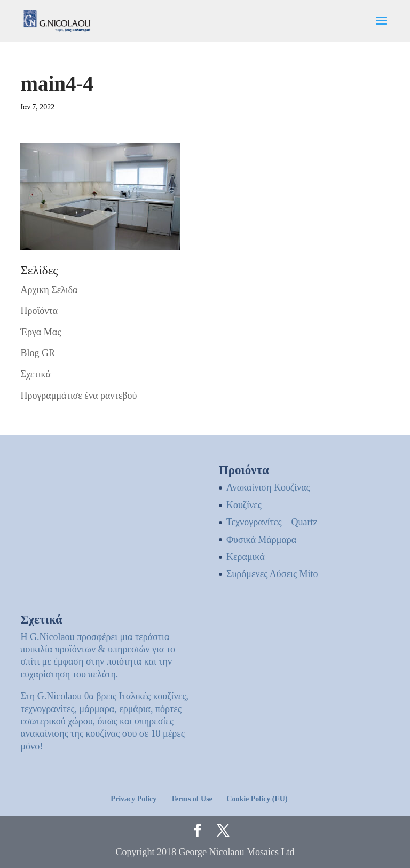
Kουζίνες (244, 505)
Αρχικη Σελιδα (49, 290)
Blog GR (38, 353)
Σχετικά (35, 374)
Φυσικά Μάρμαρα (261, 540)
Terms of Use (192, 799)
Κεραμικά (246, 557)
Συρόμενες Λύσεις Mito (272, 574)
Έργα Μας (41, 332)
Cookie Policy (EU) (257, 799)
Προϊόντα (39, 311)
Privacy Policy (133, 799)
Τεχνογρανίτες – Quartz (272, 522)
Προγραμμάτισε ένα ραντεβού (78, 396)
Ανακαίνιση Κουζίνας (268, 487)
